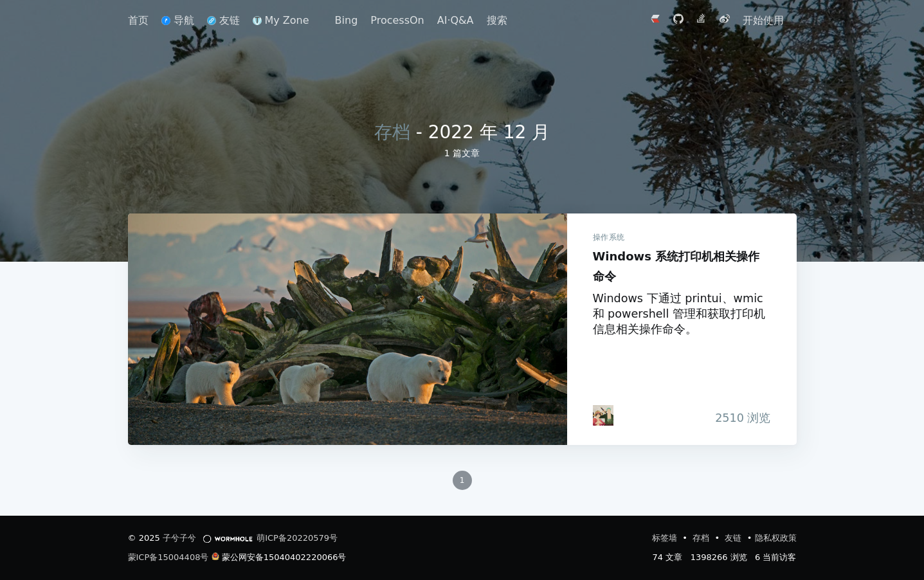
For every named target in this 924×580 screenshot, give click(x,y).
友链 (223, 20)
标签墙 (666, 538)
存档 (392, 132)
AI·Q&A (456, 20)
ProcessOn (397, 20)
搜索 (497, 20)
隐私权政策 (776, 538)
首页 (138, 20)
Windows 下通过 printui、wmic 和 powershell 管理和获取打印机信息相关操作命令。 (679, 314)
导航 (178, 20)
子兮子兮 (179, 538)
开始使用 (763, 20)
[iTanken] (603, 415)
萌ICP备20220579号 (297, 538)
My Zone (281, 20)
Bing (347, 20)
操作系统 (609, 237)
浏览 (740, 418)
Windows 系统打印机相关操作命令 (348, 329)
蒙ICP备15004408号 (168, 557)
